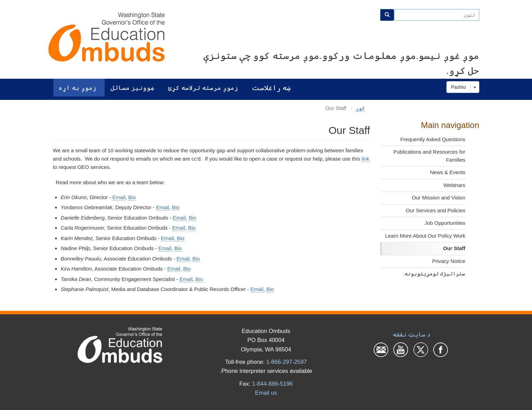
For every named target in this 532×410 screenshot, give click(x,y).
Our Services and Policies (436, 210)
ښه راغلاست (271, 88)
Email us (266, 393)
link (365, 159)
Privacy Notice (449, 261)
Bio (132, 197)
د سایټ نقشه (412, 334)
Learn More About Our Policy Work (425, 236)
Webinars (454, 185)
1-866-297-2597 (286, 362)
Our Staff (454, 248)
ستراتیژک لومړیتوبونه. (434, 274)
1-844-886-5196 (272, 384)
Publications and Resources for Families (429, 156)
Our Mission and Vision (439, 198)
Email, (169, 238)
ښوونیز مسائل (132, 88)
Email (119, 197)
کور (360, 108)
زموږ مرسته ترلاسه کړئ (203, 88)
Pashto (459, 87)
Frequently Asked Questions (433, 139)
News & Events (448, 172)
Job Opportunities (445, 223)
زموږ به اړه (77, 88)
